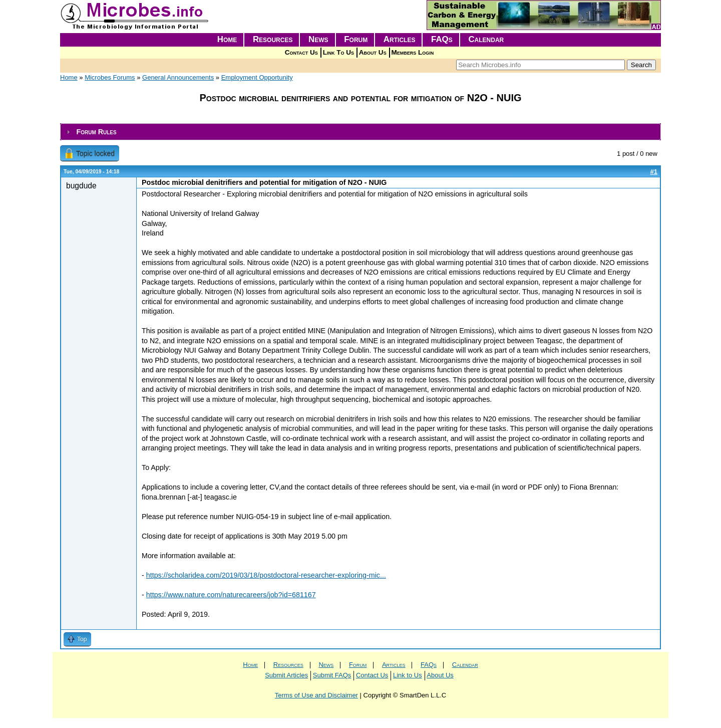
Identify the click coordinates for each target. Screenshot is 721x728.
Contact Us (301, 52)
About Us (373, 52)
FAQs (442, 39)
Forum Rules (96, 132)
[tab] (360, 132)
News (318, 39)
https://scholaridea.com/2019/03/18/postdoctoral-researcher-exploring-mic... (266, 575)
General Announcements (178, 77)
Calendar (486, 39)
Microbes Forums (110, 77)
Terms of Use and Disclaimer (316, 695)
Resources (273, 39)
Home (227, 39)
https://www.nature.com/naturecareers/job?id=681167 (231, 595)
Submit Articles (286, 675)
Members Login (413, 52)
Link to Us (408, 675)
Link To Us (338, 52)
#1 (654, 172)
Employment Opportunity (257, 77)
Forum (356, 39)
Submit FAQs (332, 675)
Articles (400, 39)
